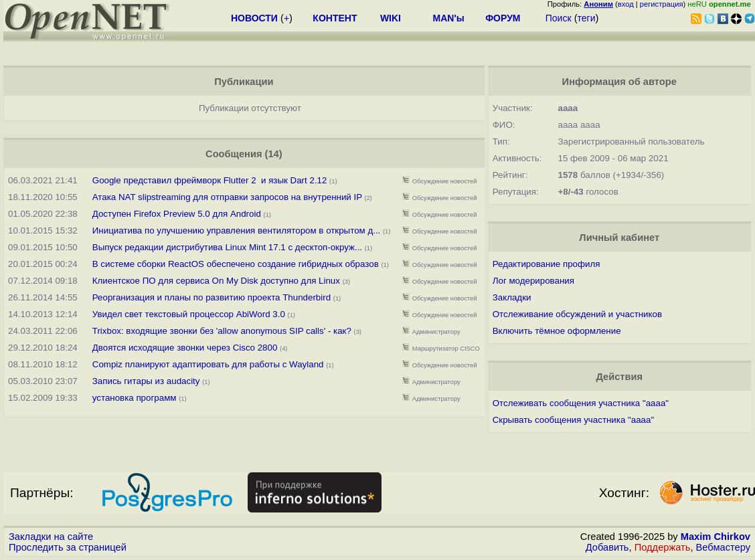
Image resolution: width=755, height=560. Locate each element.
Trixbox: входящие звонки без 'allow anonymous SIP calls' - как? (222, 331)
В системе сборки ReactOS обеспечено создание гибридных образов (236, 264)
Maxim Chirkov (716, 537)
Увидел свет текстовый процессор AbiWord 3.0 (189, 314)
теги (587, 18)
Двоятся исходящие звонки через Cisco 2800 (185, 348)
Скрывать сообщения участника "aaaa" (573, 420)
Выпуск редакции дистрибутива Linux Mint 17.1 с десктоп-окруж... (227, 247)
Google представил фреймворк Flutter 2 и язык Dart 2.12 (210, 180)
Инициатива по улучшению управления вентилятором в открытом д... (237, 230)
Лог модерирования (533, 281)
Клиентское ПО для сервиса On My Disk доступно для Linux (216, 281)
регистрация (662, 4)
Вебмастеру (723, 547)
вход (626, 4)
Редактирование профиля (547, 264)
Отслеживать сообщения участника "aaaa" (581, 403)
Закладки (512, 297)
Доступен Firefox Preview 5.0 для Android (178, 214)
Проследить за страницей (68, 547)
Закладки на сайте (51, 537)
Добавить (607, 547)
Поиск (559, 18)
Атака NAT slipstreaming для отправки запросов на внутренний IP (227, 197)
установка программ (135, 398)
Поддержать (663, 547)
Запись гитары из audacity (146, 381)
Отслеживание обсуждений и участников (577, 314)
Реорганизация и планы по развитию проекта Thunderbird (213, 297)
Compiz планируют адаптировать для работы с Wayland (208, 364)
